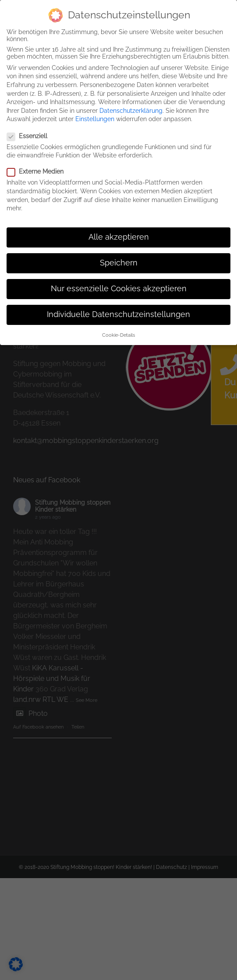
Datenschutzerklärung (131, 108)
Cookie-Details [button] (118, 333)
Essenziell (31, 134)
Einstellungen (95, 117)
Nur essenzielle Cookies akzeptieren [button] (119, 287)
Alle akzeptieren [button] (119, 235)
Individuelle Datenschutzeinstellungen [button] (118, 313)
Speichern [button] (119, 261)
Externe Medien (39, 170)
